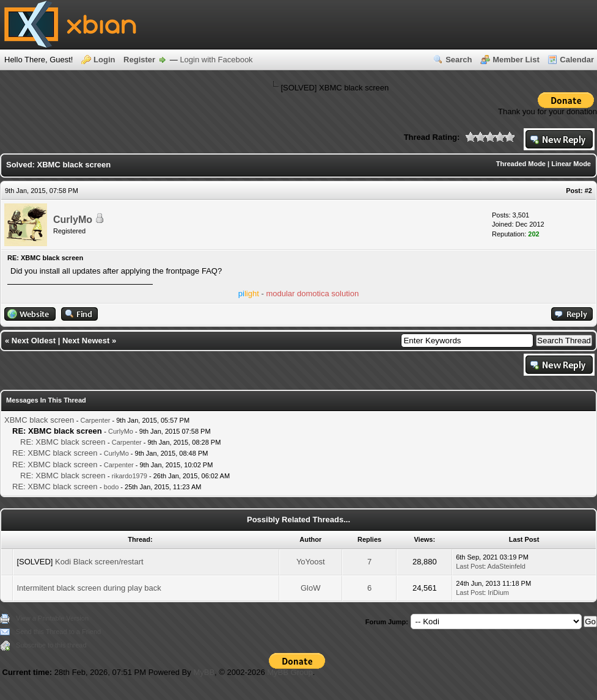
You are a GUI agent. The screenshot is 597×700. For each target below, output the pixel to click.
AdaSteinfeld (507, 566)
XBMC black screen (39, 420)
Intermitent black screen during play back (89, 588)
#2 (588, 191)
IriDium (498, 592)
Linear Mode (571, 164)
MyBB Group (290, 672)
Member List (516, 60)
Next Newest (86, 341)
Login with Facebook (216, 60)
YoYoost (311, 562)
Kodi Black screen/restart (99, 562)
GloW (311, 588)
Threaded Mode (521, 164)
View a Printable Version (52, 618)
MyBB (204, 672)
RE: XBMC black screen (63, 442)
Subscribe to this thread (51, 645)
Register (139, 60)
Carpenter (96, 420)
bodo (111, 487)
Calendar (577, 60)
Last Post (470, 566)
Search (459, 60)
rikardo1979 (130, 476)
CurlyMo (73, 220)
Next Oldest (34, 341)
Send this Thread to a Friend (58, 632)
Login (104, 60)
